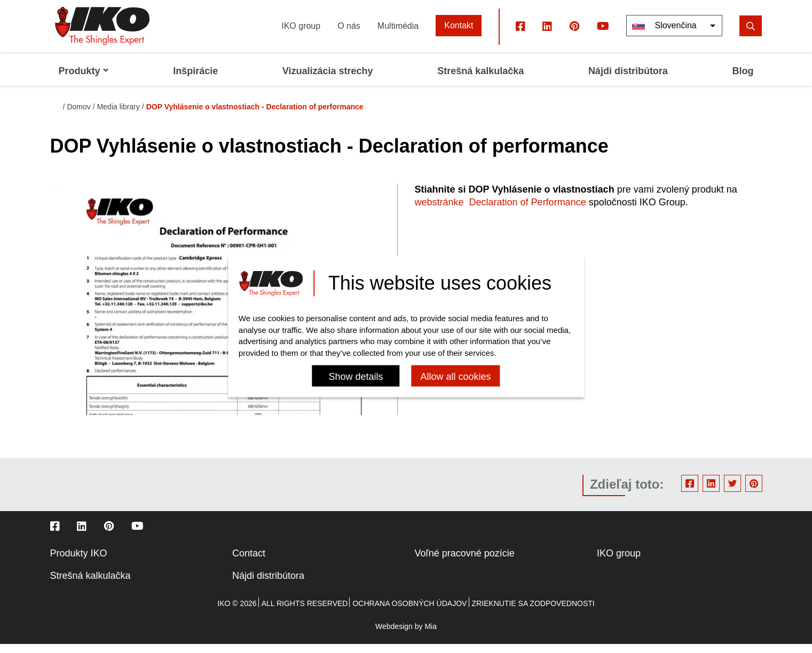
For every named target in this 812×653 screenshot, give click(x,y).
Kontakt (459, 34)
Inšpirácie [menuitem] (195, 80)
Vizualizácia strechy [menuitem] (328, 80)
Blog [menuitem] (743, 80)
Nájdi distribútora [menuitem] (628, 80)
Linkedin (711, 492)
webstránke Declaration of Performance (500, 211)
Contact (249, 562)
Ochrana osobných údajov (409, 612)
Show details (356, 377)
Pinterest (754, 492)
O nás (349, 34)
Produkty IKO (79, 562)
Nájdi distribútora (268, 585)
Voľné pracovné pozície (465, 562)
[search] (751, 34)
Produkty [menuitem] (84, 80)
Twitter (732, 492)
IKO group (301, 34)
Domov (78, 116)
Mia (431, 635)
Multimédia (398, 34)
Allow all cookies (455, 377)
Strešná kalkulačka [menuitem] (480, 80)
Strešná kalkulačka (90, 585)
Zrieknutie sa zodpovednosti (533, 612)
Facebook (690, 492)
